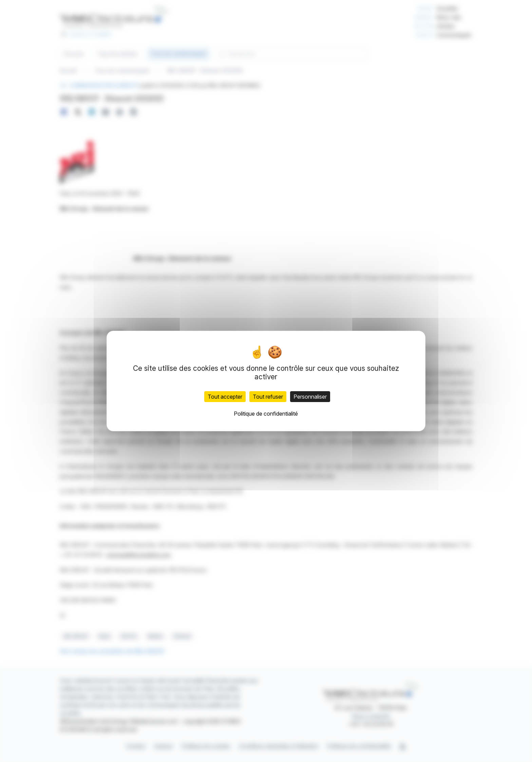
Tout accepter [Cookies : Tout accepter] (225, 397)
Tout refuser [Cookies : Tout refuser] (268, 397)
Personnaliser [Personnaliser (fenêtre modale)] (310, 397)
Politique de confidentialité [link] (266, 414)
